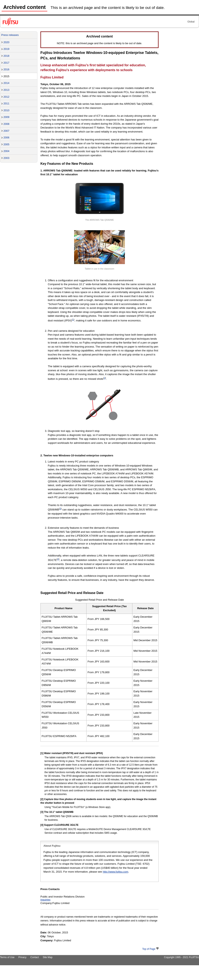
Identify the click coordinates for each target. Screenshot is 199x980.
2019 (6, 49)
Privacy (23, 957)
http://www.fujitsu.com (116, 872)
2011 (6, 103)
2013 (6, 90)
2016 (6, 69)
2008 (6, 124)
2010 (6, 110)
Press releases (10, 35)
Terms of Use (7, 957)
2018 (6, 56)
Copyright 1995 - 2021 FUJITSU (181, 957)
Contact (35, 957)
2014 (6, 83)
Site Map (48, 957)
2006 (6, 137)
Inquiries (45, 900)
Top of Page (150, 949)
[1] (42, 753)
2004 (6, 151)
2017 (6, 63)
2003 (6, 158)
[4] (42, 825)
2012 (6, 97)
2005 (6, 144)
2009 (6, 117)
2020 (6, 42)
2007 (6, 131)
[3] (42, 812)
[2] (42, 799)
